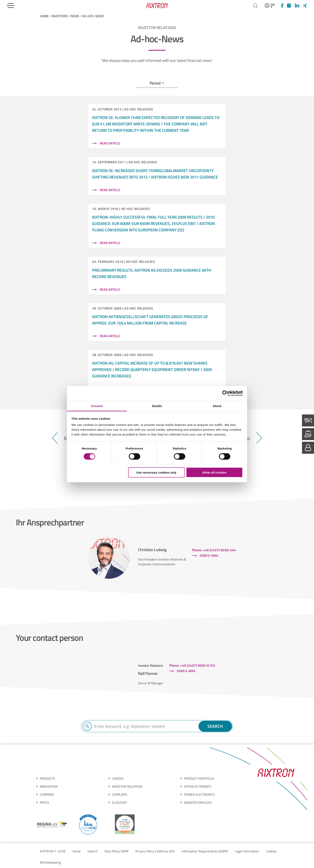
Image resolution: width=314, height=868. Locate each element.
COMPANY (47, 794)
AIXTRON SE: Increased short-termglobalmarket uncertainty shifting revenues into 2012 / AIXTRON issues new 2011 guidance (155, 174)
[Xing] (305, 6)
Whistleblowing (50, 862)
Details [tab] (157, 406)
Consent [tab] (97, 406)
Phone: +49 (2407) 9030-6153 (192, 665)
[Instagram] (289, 6)
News (75, 16)
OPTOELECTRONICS (198, 786)
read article (110, 143)
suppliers (120, 794)
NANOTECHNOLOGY (198, 802)
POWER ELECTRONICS (199, 794)
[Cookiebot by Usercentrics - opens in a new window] (225, 393)
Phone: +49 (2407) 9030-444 (214, 550)
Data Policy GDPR (116, 851)
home (44, 16)
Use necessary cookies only (156, 472)
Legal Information (247, 851)
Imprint (93, 851)
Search (215, 726)
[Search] (255, 6)
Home (76, 851)
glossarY (120, 802)
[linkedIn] (297, 6)
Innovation (49, 786)
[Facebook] (282, 6)
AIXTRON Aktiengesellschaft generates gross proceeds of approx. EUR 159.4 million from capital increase (150, 320)
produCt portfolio (199, 778)
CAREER (118, 778)
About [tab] (217, 406)
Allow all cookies (214, 472)
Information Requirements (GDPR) (205, 851)
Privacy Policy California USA (155, 851)
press (44, 802)
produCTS (47, 778)
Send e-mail (209, 555)
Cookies (271, 851)
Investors (60, 16)
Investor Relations (127, 786)
